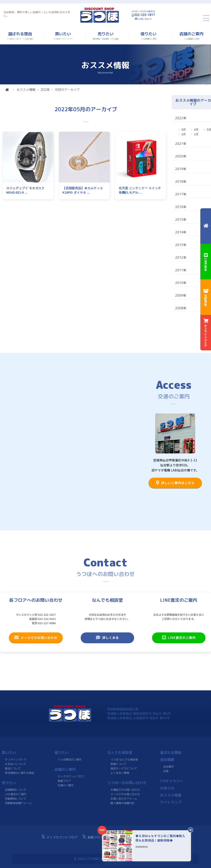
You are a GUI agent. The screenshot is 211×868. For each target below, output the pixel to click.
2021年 (181, 144)
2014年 (181, 232)
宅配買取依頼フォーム (18, 803)
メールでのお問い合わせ (36, 638)
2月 (184, 134)
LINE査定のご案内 (179, 638)
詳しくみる (107, 638)
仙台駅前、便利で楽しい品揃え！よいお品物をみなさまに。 (37, 14)
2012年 (181, 257)
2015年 (181, 219)
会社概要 (167, 760)
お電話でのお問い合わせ (125, 790)
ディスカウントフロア (71, 776)
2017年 (181, 194)
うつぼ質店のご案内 (70, 760)
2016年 (181, 207)
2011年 (181, 270)
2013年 (181, 245)
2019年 (181, 169)
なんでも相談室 (120, 753)
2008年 (181, 308)
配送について (13, 768)
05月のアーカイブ (67, 89)
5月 (184, 130)
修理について (119, 764)
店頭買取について (16, 790)
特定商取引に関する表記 (20, 773)
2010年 (181, 283)
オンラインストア (16, 760)
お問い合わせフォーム (124, 799)
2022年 (45, 89)
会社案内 (169, 767)
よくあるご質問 (120, 773)
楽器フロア (64, 781)
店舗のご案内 (65, 769)
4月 (196, 130)
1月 (196, 134)
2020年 (181, 156)
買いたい (9, 753)
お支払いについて (16, 764)
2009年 (181, 295)
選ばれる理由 (171, 753)
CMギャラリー (172, 781)
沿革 (166, 771)
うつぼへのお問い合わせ (127, 783)
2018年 (181, 182)
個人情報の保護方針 (122, 803)
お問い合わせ (145, 19)
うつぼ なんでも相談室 (124, 760)
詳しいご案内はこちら (175, 483)
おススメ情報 (26, 89)
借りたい (62, 753)
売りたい (9, 783)
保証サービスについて (124, 768)
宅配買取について (16, 799)
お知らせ (167, 788)
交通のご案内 (66, 785)
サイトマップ (171, 802)
